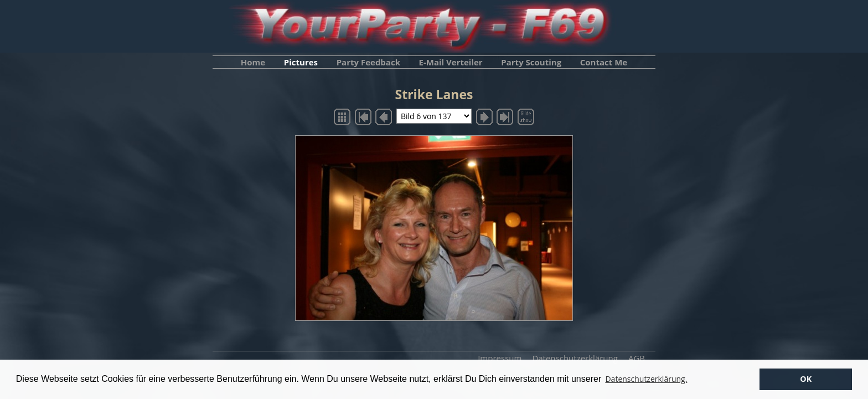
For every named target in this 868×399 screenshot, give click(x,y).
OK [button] (806, 379)
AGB (637, 358)
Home (253, 62)
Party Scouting (531, 62)
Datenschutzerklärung (575, 358)
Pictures (301, 62)
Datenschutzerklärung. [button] (646, 379)
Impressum (500, 358)
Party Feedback (368, 62)
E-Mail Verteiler (451, 62)
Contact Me (604, 62)
